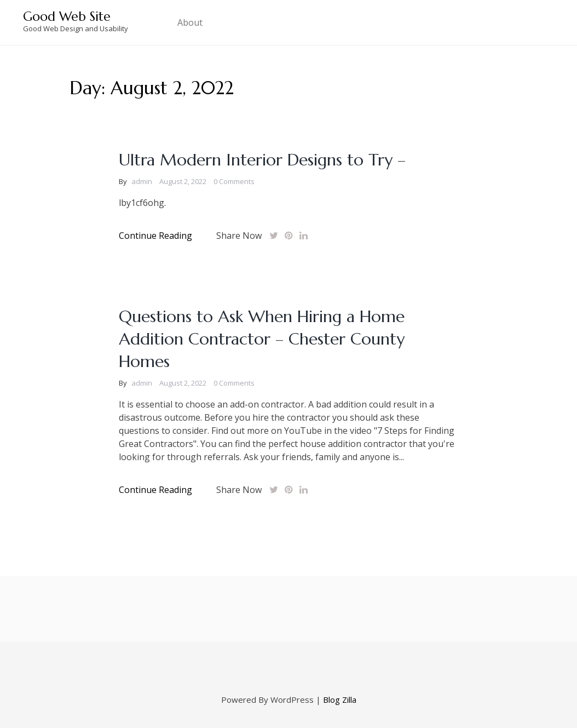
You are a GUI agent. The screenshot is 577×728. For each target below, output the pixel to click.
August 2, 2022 (183, 181)
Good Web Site (67, 16)
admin (142, 181)
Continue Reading (155, 236)
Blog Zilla (340, 700)
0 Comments (234, 181)
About (190, 22)
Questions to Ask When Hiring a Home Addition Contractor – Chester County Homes (262, 339)
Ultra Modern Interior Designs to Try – (262, 160)
